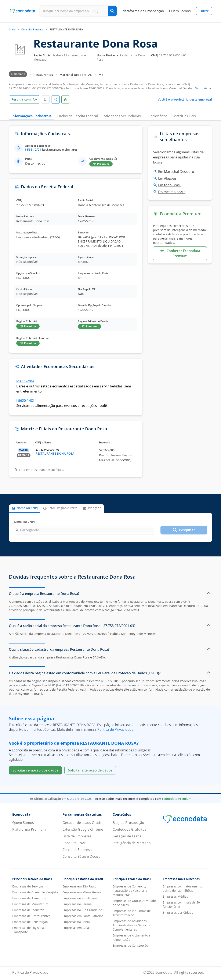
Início (12, 29)
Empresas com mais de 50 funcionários (181, 904)
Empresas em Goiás (76, 928)
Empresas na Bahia (76, 922)
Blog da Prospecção (128, 823)
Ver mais (204, 88)
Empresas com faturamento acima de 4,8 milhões (182, 888)
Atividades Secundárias (122, 116)
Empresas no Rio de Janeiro (82, 898)
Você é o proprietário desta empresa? (185, 99)
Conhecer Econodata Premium (180, 253)
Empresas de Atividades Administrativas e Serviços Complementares (131, 925)
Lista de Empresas (77, 836)
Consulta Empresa (32, 29)
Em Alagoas (167, 178)
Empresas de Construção (30, 922)
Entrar (204, 11)
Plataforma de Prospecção (143, 11)
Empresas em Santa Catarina (83, 916)
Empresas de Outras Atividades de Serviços (135, 903)
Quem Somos (180, 11)
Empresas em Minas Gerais (82, 892)
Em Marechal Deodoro (176, 172)
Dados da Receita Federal (78, 116)
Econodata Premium (177, 799)
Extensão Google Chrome (83, 829)
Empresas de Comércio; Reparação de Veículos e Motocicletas (130, 891)
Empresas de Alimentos (29, 898)
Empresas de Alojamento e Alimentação (132, 937)
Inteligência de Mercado (132, 843)
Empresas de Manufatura (30, 904)
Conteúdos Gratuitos (129, 829)
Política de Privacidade (30, 972)
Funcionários (157, 116)
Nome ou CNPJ (24, 522)
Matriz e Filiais (185, 116)
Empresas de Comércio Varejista (35, 892)
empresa (18, 602)
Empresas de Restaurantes (31, 916)
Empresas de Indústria (28, 910)
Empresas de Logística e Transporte (29, 930)
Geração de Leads (127, 836)
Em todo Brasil (170, 185)
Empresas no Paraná (77, 904)
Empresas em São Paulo (79, 886)
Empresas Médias (175, 896)
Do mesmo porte (172, 192)
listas (195, 152)
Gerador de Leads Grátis (82, 823)
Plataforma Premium (29, 829)
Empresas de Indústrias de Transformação (132, 913)
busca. (158, 162)
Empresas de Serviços (28, 886)
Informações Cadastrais (31, 116)
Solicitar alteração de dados (90, 770)
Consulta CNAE (74, 843)
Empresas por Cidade (178, 913)
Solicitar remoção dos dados (35, 770)
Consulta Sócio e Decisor (82, 856)
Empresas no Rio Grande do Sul (85, 910)
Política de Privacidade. (116, 729)
